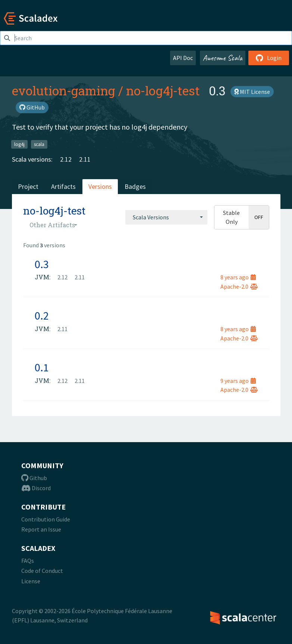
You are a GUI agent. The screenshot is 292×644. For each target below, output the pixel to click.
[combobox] (166, 217)
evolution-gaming (64, 91)
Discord (36, 488)
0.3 (42, 264)
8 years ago (238, 277)
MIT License (252, 92)
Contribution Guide (46, 519)
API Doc (183, 58)
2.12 (66, 159)
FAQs (28, 561)
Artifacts (63, 186)
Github (34, 478)
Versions (100, 186)
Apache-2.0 (239, 286)
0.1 (42, 367)
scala (39, 144)
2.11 (85, 159)
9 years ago (238, 381)
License (31, 581)
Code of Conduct (42, 571)
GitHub (32, 107)
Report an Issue (41, 529)
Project (28, 186)
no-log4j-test (163, 91)
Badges (135, 186)
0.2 (42, 315)
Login (269, 58)
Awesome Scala (223, 58)
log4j (19, 144)
